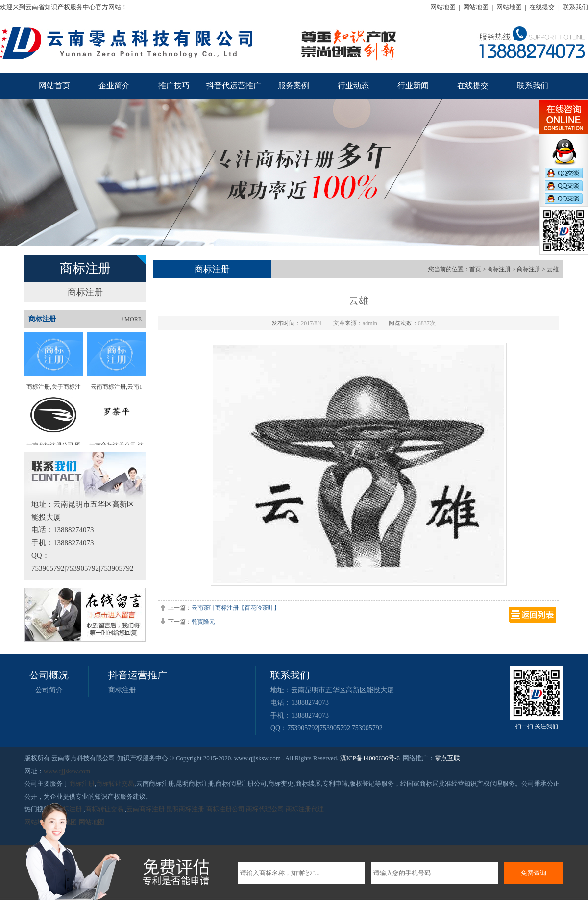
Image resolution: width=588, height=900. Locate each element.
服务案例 (294, 86)
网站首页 (54, 86)
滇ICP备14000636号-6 (370, 758)
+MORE (132, 319)
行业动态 (353, 86)
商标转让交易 (115, 784)
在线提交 (542, 7)
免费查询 (534, 873)
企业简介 (114, 86)
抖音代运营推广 (234, 86)
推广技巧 (174, 86)
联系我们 (575, 7)
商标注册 (85, 292)
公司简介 (49, 690)
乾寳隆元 (203, 622)
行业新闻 (413, 86)
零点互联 (447, 758)
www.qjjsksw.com (67, 771)
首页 (475, 269)
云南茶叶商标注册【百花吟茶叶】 (236, 608)
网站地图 (443, 7)
